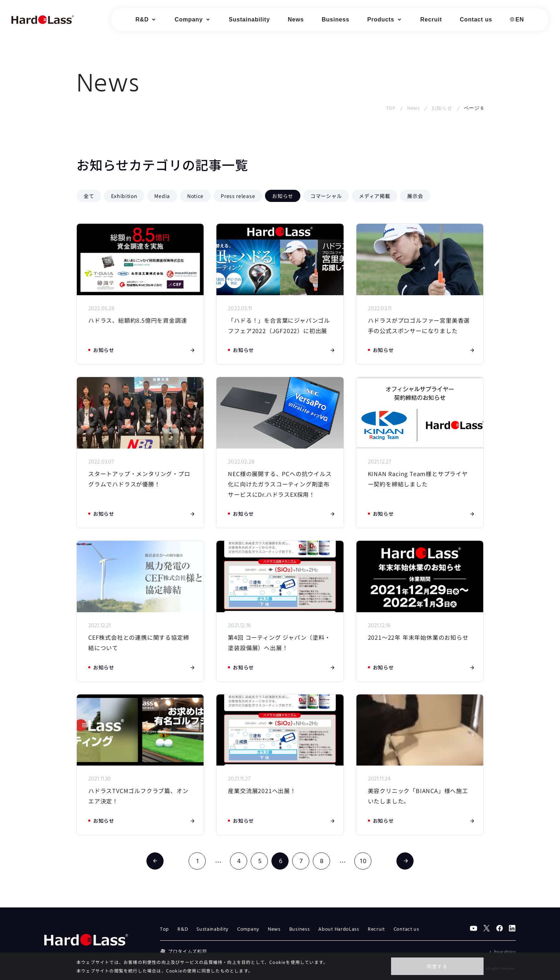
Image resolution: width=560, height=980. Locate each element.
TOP (391, 108)
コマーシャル (326, 196)
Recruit (431, 19)
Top (164, 929)
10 (364, 862)
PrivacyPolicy (505, 952)
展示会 (415, 196)
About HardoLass (339, 929)
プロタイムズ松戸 (183, 951)
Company (248, 929)
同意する (437, 966)
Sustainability (249, 19)
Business (336, 19)
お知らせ (442, 108)
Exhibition (124, 196)
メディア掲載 (374, 196)
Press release (238, 196)
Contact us (476, 19)
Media (162, 196)
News (296, 19)
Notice (195, 196)
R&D (183, 929)
